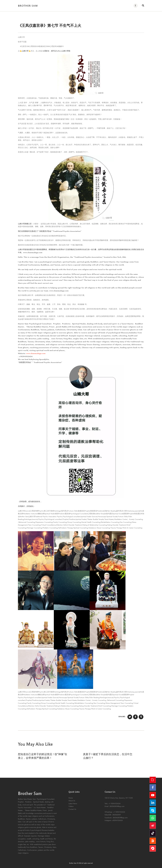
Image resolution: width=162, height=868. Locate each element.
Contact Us (72, 809)
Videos (71, 806)
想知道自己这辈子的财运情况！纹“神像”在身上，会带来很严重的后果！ (43, 756)
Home (71, 798)
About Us (72, 801)
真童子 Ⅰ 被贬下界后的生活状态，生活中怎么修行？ (108, 756)
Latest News (73, 804)
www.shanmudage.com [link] (36, 353)
